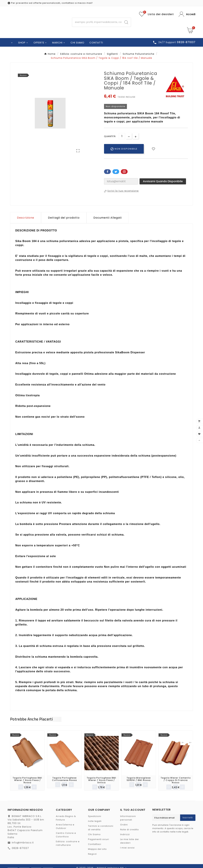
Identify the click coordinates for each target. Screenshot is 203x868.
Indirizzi (125, 835)
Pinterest (124, 172)
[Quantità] (122, 136)
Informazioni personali (128, 818)
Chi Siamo (94, 835)
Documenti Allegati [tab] (108, 218)
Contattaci (95, 844)
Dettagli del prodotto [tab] (64, 218)
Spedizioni (95, 816)
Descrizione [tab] (26, 218)
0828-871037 (20, 848)
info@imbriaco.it (23, 843)
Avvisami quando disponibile (163, 181)
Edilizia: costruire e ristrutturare (68, 843)
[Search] (126, 22)
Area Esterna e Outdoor (65, 827)
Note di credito (130, 830)
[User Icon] (187, 14)
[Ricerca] (97, 22)
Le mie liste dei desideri (130, 841)
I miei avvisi (127, 848)
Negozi (92, 854)
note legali (95, 821)
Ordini (124, 825)
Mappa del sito (97, 849)
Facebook (107, 172)
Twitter (116, 172)
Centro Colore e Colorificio (66, 835)
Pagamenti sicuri (99, 839)
